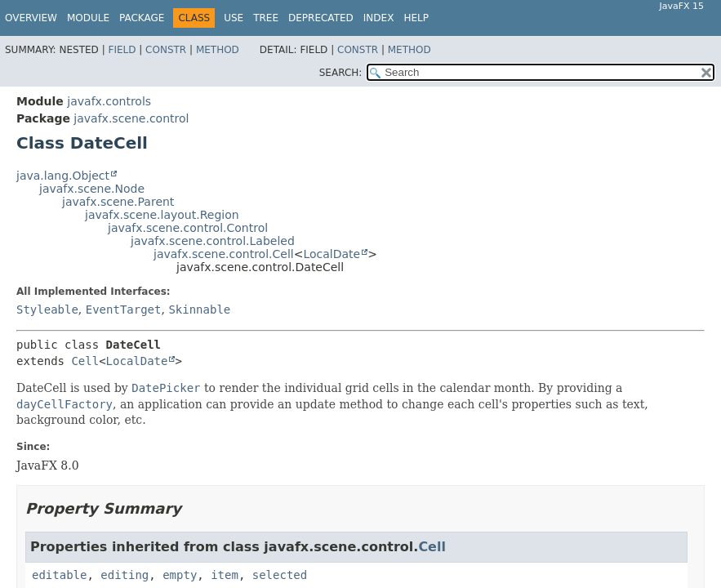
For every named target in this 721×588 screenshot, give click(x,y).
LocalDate (332, 254)
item (225, 575)
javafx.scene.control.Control (188, 228)
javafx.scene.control (131, 118)
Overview (31, 18)
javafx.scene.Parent (118, 202)
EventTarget (124, 310)
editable (59, 575)
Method (218, 50)
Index (379, 18)
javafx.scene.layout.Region (162, 215)
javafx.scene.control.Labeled (213, 241)
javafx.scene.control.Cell (224, 254)
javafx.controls (109, 101)
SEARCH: (341, 73)
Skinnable (199, 310)
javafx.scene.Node (92, 189)
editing (125, 575)
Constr (166, 50)
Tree (266, 18)
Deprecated (321, 18)
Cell (85, 361)
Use (234, 18)
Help (416, 18)
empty (180, 575)
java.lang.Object (63, 176)
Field (122, 50)
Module (88, 18)
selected (280, 575)
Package (142, 18)
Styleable (47, 310)
